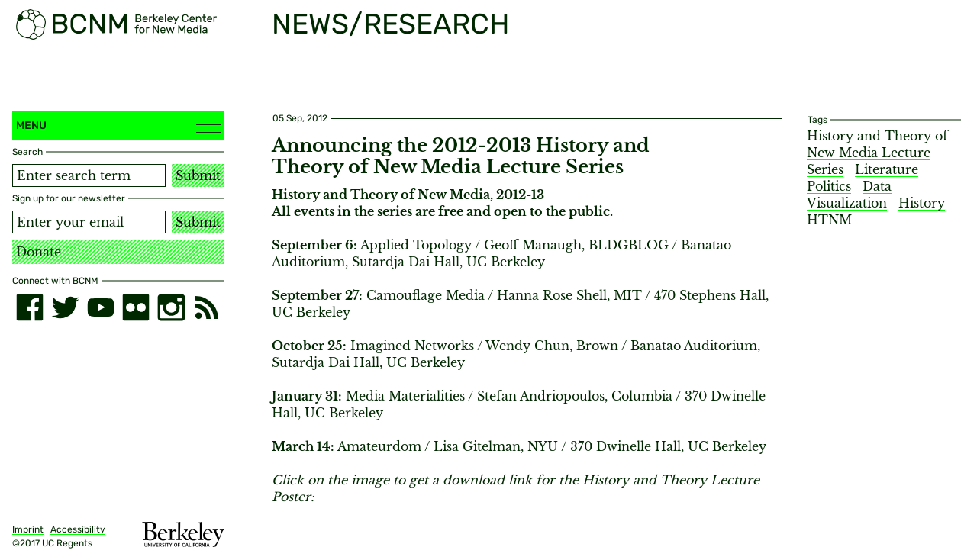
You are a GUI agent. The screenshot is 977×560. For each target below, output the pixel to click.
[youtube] (101, 307)
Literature (887, 169)
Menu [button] (118, 125)
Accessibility (78, 529)
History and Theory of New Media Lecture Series (877, 153)
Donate (39, 252)
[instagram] (171, 307)
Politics (829, 186)
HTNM (829, 220)
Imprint (28, 529)
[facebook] (30, 307)
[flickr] (136, 307)
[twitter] (65, 307)
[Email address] (89, 222)
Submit (198, 175)
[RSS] (207, 307)
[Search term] (89, 175)
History (922, 203)
